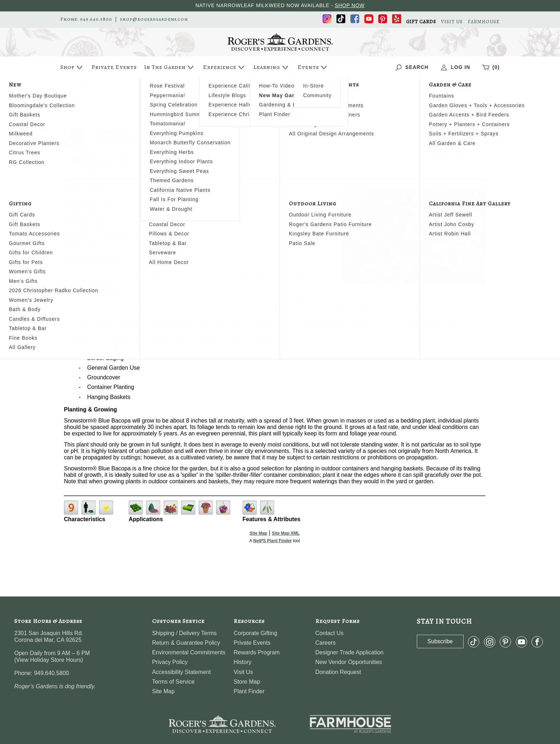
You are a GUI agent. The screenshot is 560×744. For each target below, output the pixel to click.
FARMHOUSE (484, 22)
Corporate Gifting (255, 633)
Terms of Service (173, 682)
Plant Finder (249, 691)
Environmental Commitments (189, 652)
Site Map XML (286, 533)
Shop (72, 67)
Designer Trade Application (349, 652)
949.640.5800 (96, 19)
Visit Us (243, 672)
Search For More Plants (449, 136)
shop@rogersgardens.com (154, 19)
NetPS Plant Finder (426, 297)
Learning (272, 67)
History (242, 662)
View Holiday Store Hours (49, 660)
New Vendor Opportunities (349, 662)
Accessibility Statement (182, 672)
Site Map (258, 533)
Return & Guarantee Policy (186, 643)
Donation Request (338, 672)
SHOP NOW (350, 5)
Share (91, 171)
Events (313, 67)
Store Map (247, 682)
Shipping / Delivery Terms (184, 633)
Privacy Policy (170, 662)
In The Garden (170, 67)
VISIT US (452, 22)
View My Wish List (449, 146)
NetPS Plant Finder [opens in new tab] (272, 541)
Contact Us (329, 633)
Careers (326, 643)
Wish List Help (449, 154)
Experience (224, 67)
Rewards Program (257, 652)
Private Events (114, 67)
